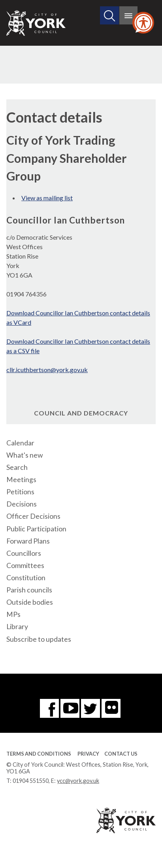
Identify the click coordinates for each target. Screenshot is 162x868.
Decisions (22, 504)
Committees (25, 565)
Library (17, 627)
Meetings (21, 480)
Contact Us (121, 754)
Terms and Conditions (39, 754)
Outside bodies (30, 602)
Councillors (24, 553)
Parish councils (29, 590)
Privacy (88, 754)
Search (17, 467)
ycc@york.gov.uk (78, 781)
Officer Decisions (33, 516)
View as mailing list (47, 198)
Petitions (20, 492)
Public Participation (36, 529)
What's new (24, 455)
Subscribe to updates (39, 639)
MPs (13, 614)
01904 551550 (31, 781)
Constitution (26, 578)
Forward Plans (28, 541)
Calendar (20, 443)
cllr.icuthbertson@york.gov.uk (47, 370)
